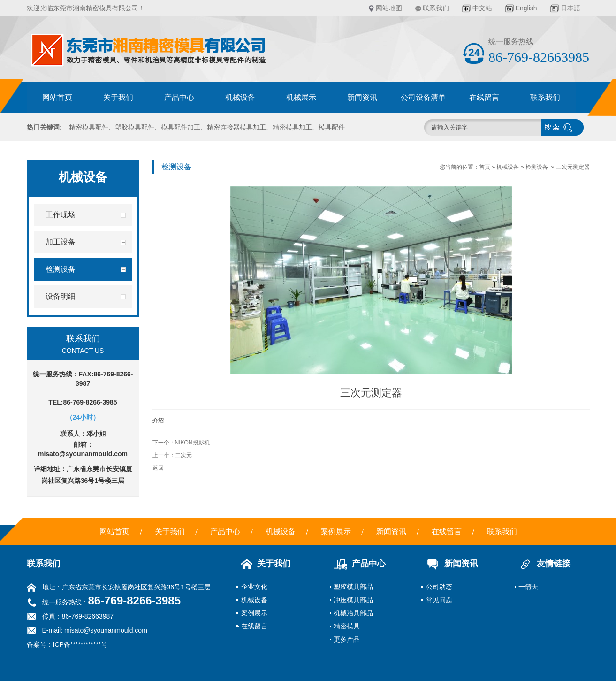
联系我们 (436, 8)
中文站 (482, 8)
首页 (485, 167)
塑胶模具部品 (353, 587)
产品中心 (179, 97)
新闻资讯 (362, 97)
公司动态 (439, 587)
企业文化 (254, 587)
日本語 (570, 8)
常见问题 (439, 600)
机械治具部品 (353, 613)
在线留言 (484, 97)
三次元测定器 (573, 167)
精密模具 (347, 626)
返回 (158, 468)
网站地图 (389, 8)
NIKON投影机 (192, 443)
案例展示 (336, 532)
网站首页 (57, 97)
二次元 (183, 455)
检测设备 (537, 167)
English (526, 8)
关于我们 (118, 97)
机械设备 (240, 97)
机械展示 (301, 97)
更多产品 (347, 639)
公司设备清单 (423, 97)
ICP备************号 (80, 644)
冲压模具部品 (353, 600)
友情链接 (542, 564)
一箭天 (528, 587)
